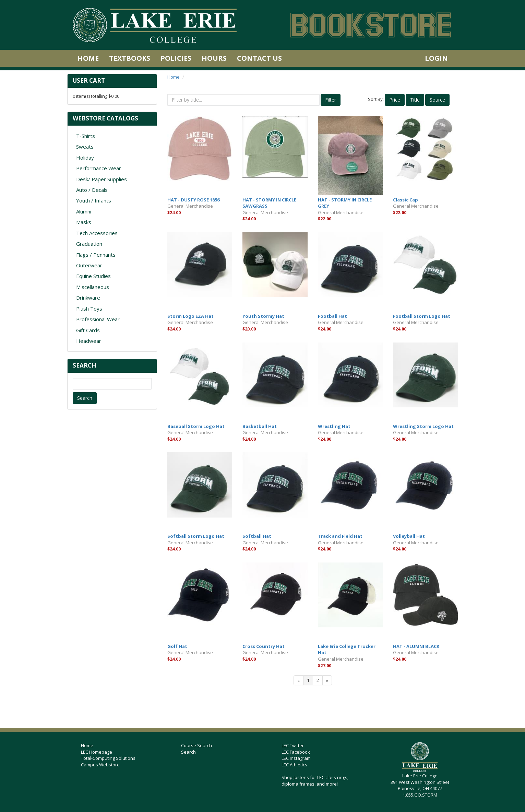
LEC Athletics (294, 765)
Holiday (85, 158)
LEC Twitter (293, 745)
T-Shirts (86, 136)
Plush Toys (89, 309)
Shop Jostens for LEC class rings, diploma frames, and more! (315, 781)
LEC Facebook (296, 752)
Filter (331, 100)
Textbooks (130, 58)
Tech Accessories (97, 233)
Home (88, 58)
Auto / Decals (92, 190)
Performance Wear (99, 168)
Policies (176, 58)
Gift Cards (88, 330)
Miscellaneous (93, 287)
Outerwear (89, 265)
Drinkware (88, 298)
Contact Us (259, 58)
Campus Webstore (100, 765)
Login (436, 58)
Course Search (196, 745)
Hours (214, 58)
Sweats (85, 147)
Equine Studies (93, 276)
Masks (84, 222)
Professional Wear (98, 319)
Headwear (89, 341)
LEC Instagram (296, 758)
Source (437, 100)
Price (395, 100)
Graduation (89, 244)
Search (85, 398)
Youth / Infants (94, 200)
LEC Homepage (97, 752)
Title (415, 100)
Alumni (84, 211)
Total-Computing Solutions (108, 758)
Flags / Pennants (96, 255)
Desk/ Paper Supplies (102, 179)
